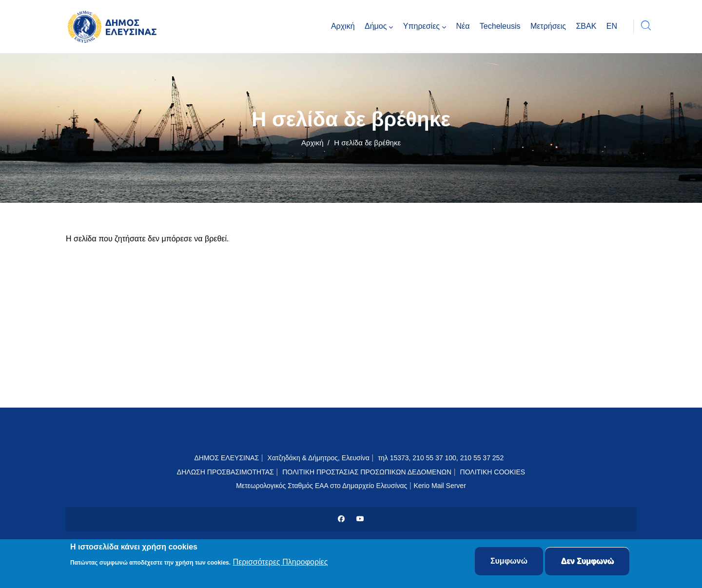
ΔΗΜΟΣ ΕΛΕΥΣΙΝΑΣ (226, 458)
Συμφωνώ (509, 562)
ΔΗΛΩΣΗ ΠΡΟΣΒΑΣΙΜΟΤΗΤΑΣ (225, 472)
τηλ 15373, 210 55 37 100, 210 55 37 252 (442, 458)
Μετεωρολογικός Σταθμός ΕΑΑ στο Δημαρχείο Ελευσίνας (322, 486)
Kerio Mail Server (439, 486)
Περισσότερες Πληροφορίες (281, 563)
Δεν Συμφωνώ (587, 562)
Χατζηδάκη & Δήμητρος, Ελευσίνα (319, 458)
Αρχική (312, 143)
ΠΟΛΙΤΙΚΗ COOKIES (493, 472)
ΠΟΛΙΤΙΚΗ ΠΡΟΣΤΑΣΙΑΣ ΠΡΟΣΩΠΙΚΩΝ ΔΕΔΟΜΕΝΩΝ (367, 472)
